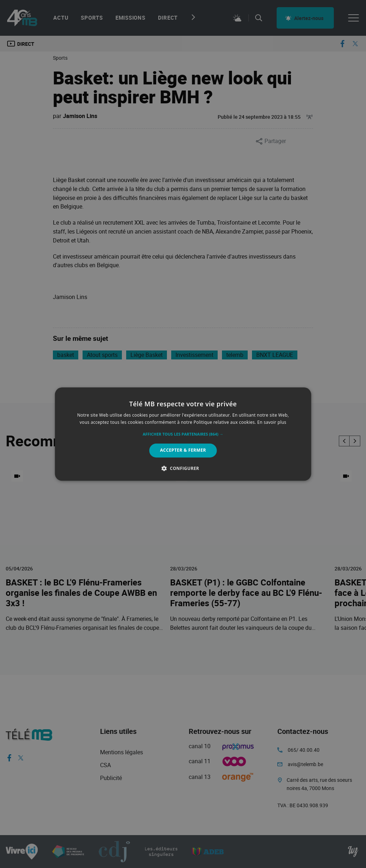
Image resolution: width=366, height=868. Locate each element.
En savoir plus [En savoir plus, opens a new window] (272, 422)
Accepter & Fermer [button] (183, 450)
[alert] (183, 434)
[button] (183, 435)
